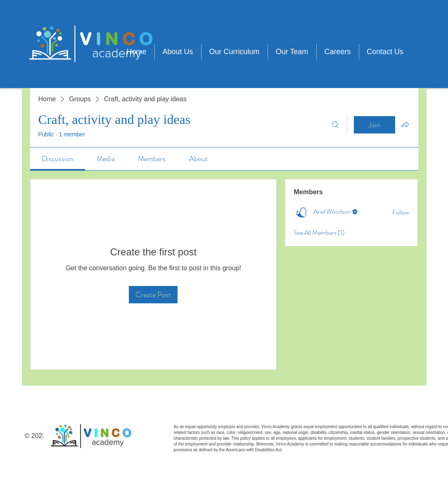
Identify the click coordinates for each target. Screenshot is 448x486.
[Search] (335, 125)
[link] (58, 159)
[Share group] (405, 124)
